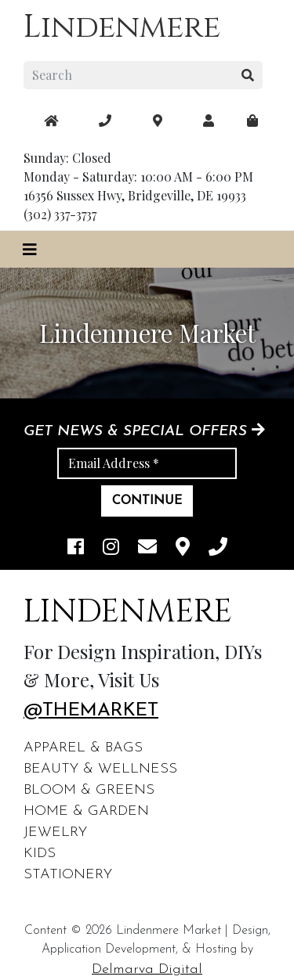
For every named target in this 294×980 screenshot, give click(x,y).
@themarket (91, 711)
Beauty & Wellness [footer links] (100, 769)
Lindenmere (122, 27)
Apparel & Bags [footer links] (83, 748)
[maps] (252, 121)
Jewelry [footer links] (55, 832)
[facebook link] (76, 548)
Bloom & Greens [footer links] (89, 790)
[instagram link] (111, 548)
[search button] (248, 75)
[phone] (218, 548)
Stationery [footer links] (68, 875)
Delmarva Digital (147, 969)
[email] (147, 548)
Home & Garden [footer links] (86, 811)
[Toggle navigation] (30, 249)
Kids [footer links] (40, 854)
